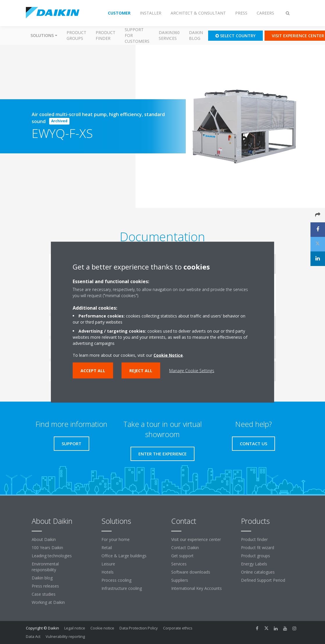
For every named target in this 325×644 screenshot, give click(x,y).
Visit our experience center (196, 539)
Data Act (33, 636)
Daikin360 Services (169, 35)
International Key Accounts (197, 588)
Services (179, 564)
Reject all (141, 370)
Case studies (44, 594)
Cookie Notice (168, 355)
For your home (116, 539)
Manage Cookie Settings (192, 370)
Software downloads (191, 572)
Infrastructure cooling (122, 588)
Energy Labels (254, 564)
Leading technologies (52, 556)
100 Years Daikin (47, 548)
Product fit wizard (258, 548)
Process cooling (116, 580)
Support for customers (137, 35)
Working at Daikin (48, 602)
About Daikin (44, 539)
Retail (107, 548)
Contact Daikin (185, 548)
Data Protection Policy (139, 628)
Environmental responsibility (45, 567)
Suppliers (180, 580)
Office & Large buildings (124, 556)
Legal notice (75, 628)
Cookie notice (102, 628)
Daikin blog (196, 35)
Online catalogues (258, 572)
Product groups (76, 35)
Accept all (93, 370)
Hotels (108, 572)
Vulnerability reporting (65, 636)
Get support (182, 556)
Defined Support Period (264, 580)
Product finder (106, 35)
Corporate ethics (178, 628)
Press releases (45, 586)
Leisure (108, 564)
